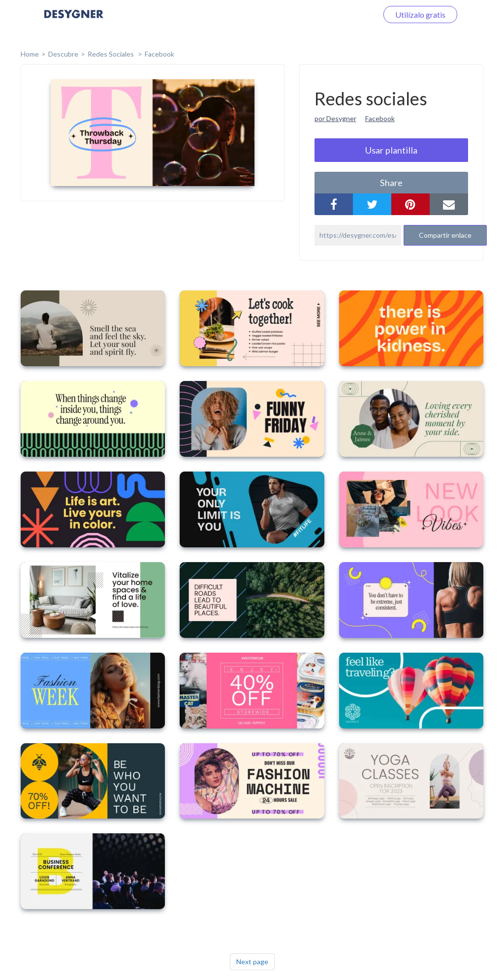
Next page (252, 962)
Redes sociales (111, 54)
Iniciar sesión (344, 15)
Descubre (63, 54)
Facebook (159, 54)
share (391, 183)
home (30, 54)
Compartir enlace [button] (445, 235)
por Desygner (335, 118)
